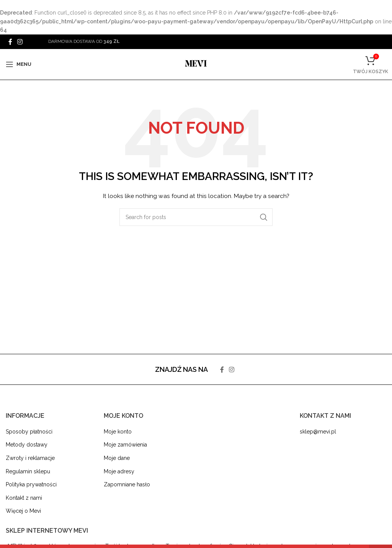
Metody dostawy (27, 445)
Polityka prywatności (31, 484)
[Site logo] (196, 64)
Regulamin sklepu (28, 471)
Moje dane (117, 458)
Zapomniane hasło (127, 484)
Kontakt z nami (24, 498)
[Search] (196, 217)
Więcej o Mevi (23, 511)
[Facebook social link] (10, 42)
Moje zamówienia (125, 445)
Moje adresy (119, 471)
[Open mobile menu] (19, 64)
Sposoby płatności (29, 432)
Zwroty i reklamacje (30, 458)
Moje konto (118, 432)
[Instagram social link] (20, 42)
